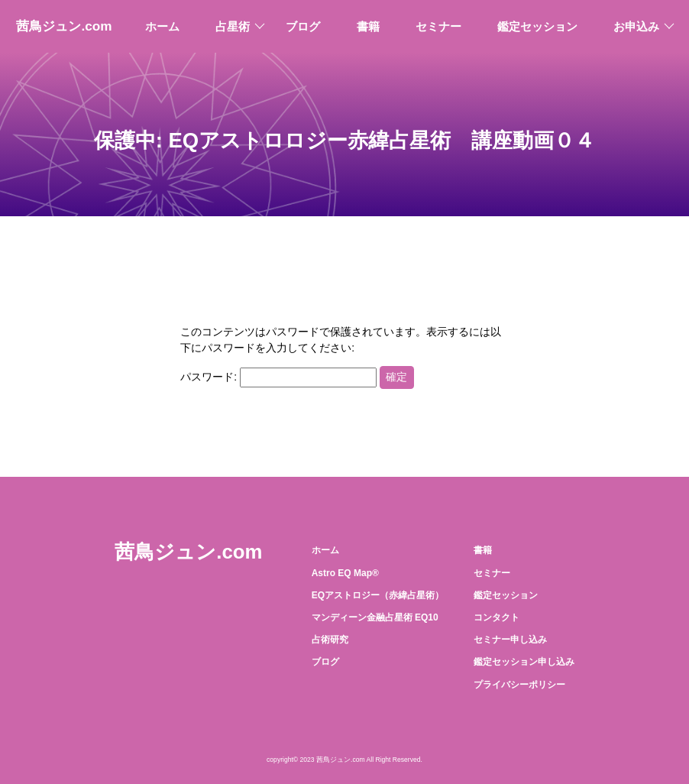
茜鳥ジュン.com (64, 26)
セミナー (438, 26)
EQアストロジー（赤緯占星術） (378, 595)
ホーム (162, 26)
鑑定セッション (537, 26)
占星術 (233, 26)
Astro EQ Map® (345, 573)
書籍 (368, 26)
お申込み (636, 26)
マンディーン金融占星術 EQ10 (375, 617)
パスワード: (278, 377)
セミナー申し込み (510, 640)
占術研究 (330, 640)
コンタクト (497, 617)
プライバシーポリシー (519, 685)
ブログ (303, 26)
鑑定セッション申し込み (524, 662)
